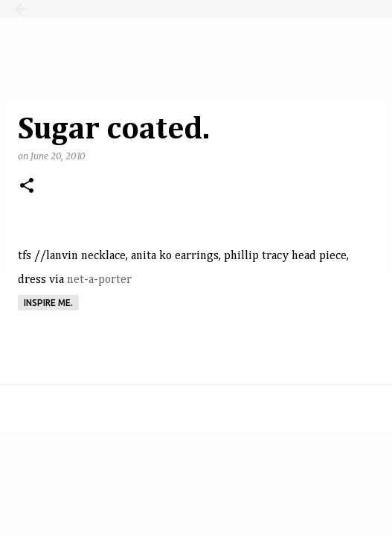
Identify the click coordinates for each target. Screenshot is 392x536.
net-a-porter (99, 280)
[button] (27, 186)
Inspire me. (48, 303)
